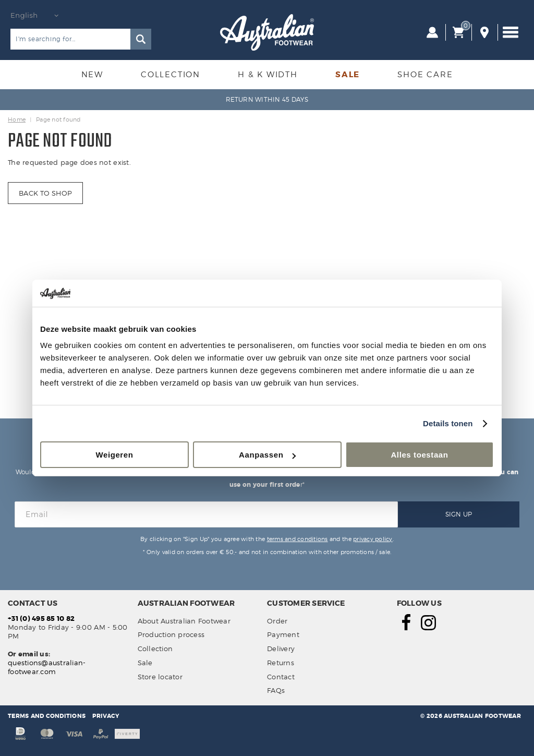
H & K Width (268, 75)
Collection (171, 75)
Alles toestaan (419, 455)
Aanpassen (267, 455)
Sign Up (459, 514)
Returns (281, 663)
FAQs (276, 690)
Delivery (281, 649)
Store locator (160, 677)
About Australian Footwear (184, 621)
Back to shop (45, 193)
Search (141, 39)
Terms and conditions (47, 716)
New (92, 75)
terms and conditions (298, 539)
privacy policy (373, 539)
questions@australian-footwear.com (47, 667)
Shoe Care (425, 75)
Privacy (106, 716)
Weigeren (114, 455)
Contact (281, 677)
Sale (348, 75)
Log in (432, 32)
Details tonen (448, 423)
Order (277, 621)
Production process (171, 634)
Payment (283, 634)
